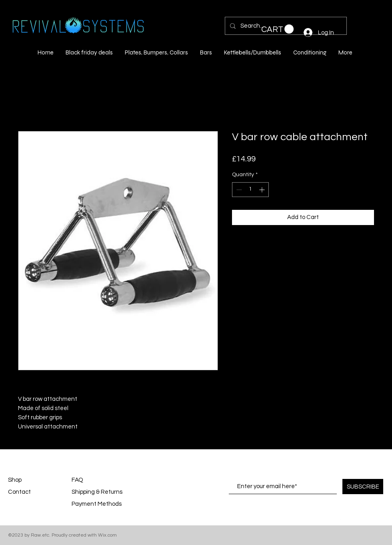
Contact (19, 492)
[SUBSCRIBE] (363, 487)
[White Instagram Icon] (341, 517)
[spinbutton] (250, 190)
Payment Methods (97, 504)
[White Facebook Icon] (328, 517)
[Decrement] (238, 190)
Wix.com (107, 535)
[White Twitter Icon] (379, 517)
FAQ (77, 480)
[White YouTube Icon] (366, 517)
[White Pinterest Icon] (354, 517)
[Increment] (263, 190)
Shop (15, 480)
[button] (277, 29)
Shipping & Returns (97, 492)
